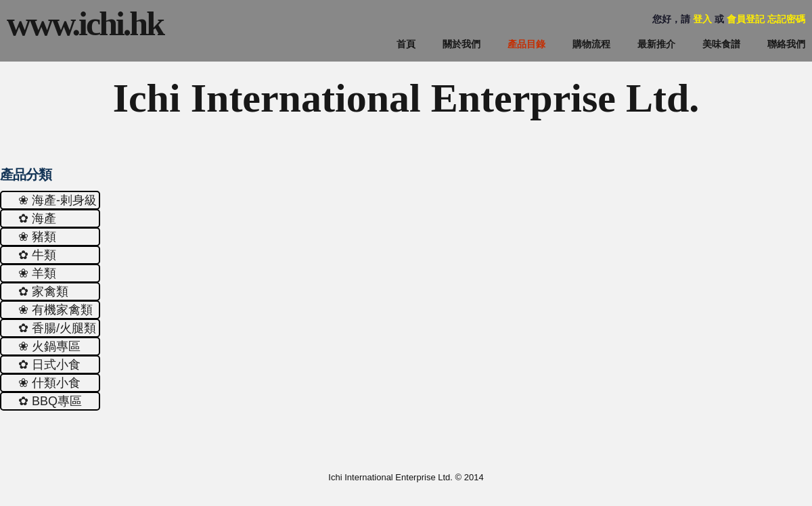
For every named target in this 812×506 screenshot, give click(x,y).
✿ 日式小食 (49, 365)
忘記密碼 (786, 19)
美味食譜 (721, 44)
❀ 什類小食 (49, 383)
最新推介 (656, 44)
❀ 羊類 (37, 273)
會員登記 (746, 19)
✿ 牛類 (37, 255)
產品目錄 (526, 44)
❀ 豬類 (37, 237)
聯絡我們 (786, 44)
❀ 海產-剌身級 (58, 200)
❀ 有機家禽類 (55, 310)
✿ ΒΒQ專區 (50, 401)
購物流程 (591, 44)
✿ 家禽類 (43, 292)
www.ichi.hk (85, 24)
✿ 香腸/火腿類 (57, 328)
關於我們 (461, 44)
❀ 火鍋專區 (49, 346)
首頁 (406, 44)
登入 (702, 19)
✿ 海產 (37, 218)
